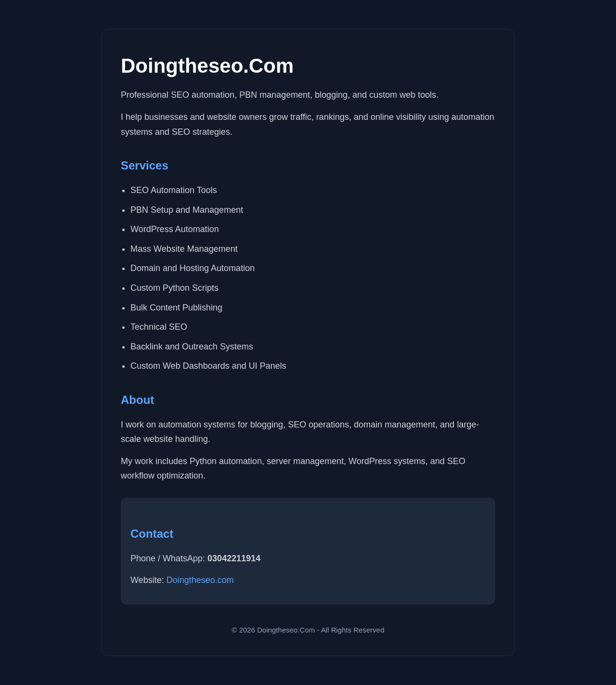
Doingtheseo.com (200, 580)
